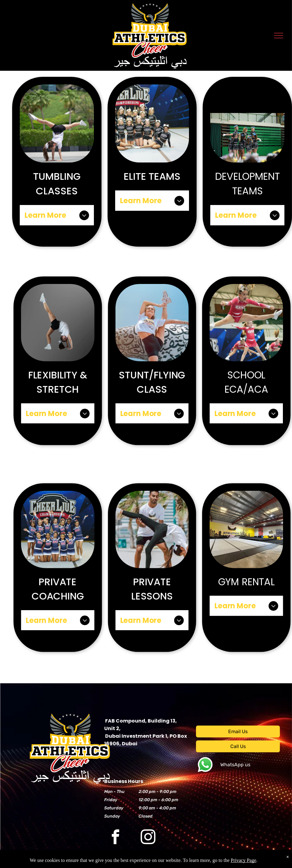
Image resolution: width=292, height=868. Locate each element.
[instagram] (148, 838)
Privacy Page (243, 860)
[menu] (279, 36)
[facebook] (116, 838)
